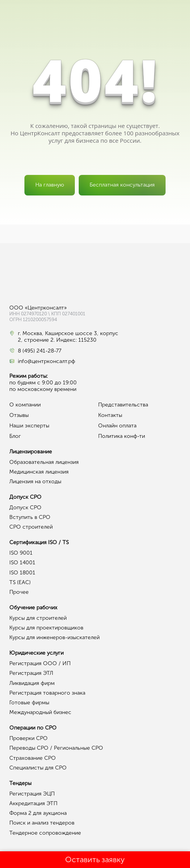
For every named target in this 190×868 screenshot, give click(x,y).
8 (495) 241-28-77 (40, 351)
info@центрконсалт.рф (47, 361)
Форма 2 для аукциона (38, 813)
